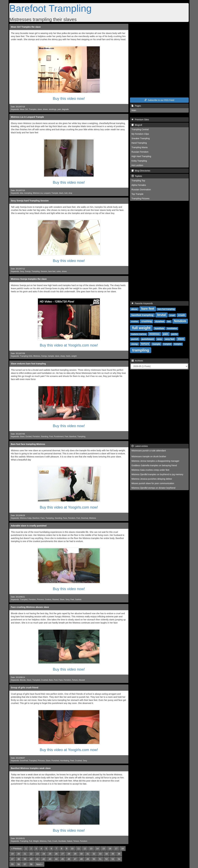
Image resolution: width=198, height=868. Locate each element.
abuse (134, 309)
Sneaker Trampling (141, 138)
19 (12, 854)
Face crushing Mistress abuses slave (30, 607)
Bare (51, 680)
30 (81, 854)
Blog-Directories (141, 171)
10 (72, 849)
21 (25, 854)
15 (104, 849)
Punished (55, 761)
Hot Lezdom (137, 165)
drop (70, 193)
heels (68, 356)
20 (19, 854)
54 (119, 859)
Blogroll (137, 125)
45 (63, 859)
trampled (167, 344)
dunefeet (160, 321)
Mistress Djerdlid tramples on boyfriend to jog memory (157, 474)
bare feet (52, 271)
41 (37, 859)
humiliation (172, 328)
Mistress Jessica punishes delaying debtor (152, 479)
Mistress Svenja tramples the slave (29, 279)
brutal (161, 315)
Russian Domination (141, 190)
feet (169, 321)
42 (44, 859)
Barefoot (73, 437)
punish (135, 339)
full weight (141, 328)
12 (85, 849)
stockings (53, 109)
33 (100, 854)
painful (174, 334)
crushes (135, 321)
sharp (63, 356)
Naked (70, 841)
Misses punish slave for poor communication (153, 483)
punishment (148, 339)
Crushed (44, 680)
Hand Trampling (139, 143)
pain (59, 109)
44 (56, 859)
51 (100, 859)
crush (182, 315)
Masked (56, 600)
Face (43, 518)
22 (31, 854)
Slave (22, 437)
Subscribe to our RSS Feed (159, 100)
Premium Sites (140, 120)
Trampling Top (138, 181)
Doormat (85, 518)
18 (123, 849)
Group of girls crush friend (25, 688)
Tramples (33, 109)
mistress (154, 334)
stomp (134, 344)
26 (56, 854)
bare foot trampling (166, 309)
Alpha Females (139, 185)
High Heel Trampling (141, 156)
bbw (22, 193)
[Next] (39, 864)
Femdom (36, 437)
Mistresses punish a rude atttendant (149, 451)
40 (31, 859)
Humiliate (62, 841)
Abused (82, 680)
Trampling (36, 271)
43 (50, 859)
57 (25, 864)
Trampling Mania (140, 147)
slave (40, 109)
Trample (55, 193)
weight (74, 356)
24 (44, 854)
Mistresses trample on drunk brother (149, 456)
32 (94, 854)
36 (119, 854)
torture (145, 344)
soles (59, 271)
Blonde (23, 680)
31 (88, 854)
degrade (65, 109)
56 (19, 864)
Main (134, 110)
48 (81, 859)
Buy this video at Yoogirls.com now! (69, 345)
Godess (48, 600)
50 (94, 859)
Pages (136, 106)
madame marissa (139, 334)
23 (37, 854)
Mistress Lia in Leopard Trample (27, 117)
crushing (147, 321)
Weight (36, 841)
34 (107, 854)
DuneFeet (24, 761)
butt (66, 193)
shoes (45, 109)
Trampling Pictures (140, 199)
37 (12, 859)
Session (44, 271)
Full (31, 841)
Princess (41, 600)
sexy (159, 339)
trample (51, 356)
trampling (28, 193)
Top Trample (137, 194)
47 (75, 859)
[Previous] (16, 849)
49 (88, 859)
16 (110, 849)
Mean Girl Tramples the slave (26, 27)
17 (116, 849)
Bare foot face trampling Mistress (28, 444)
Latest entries (140, 446)
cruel (172, 315)
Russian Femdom (140, 152)
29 (75, 854)
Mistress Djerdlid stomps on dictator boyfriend (153, 488)
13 (91, 849)
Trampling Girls (26, 356)
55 (12, 864)
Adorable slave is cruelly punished (29, 526)
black (61, 193)
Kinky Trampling (139, 161)
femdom (180, 321)
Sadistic (78, 600)
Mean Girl (24, 109)
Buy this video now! (69, 98)
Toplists (137, 176)
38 (19, 859)
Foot (51, 437)
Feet (67, 437)
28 (69, 854)
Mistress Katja (26, 518)
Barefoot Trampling (50, 8)
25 (50, 854)
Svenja (28, 271)
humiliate (159, 328)
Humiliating (65, 761)
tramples (178, 344)
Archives (137, 361)
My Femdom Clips (140, 134)
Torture (75, 680)
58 (31, 864)
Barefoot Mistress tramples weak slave (31, 768)
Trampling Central (140, 129)
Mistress (37, 356)
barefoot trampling (142, 315)
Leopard (47, 193)
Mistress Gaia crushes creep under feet (150, 470)
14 (97, 849)
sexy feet (170, 339)
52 (107, 859)
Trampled (24, 600)
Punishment (59, 437)
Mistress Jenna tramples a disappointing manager (155, 461)
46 (69, 859)
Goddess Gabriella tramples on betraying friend (154, 465)
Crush (55, 841)
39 (25, 859)
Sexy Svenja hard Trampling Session (30, 201)
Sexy (22, 271)
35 (113, 854)
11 (79, 849)
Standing (44, 437)
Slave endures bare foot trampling (28, 364)
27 (63, 854)
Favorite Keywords (142, 303)
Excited (29, 437)
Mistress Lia (38, 193)
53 (113, 859)
